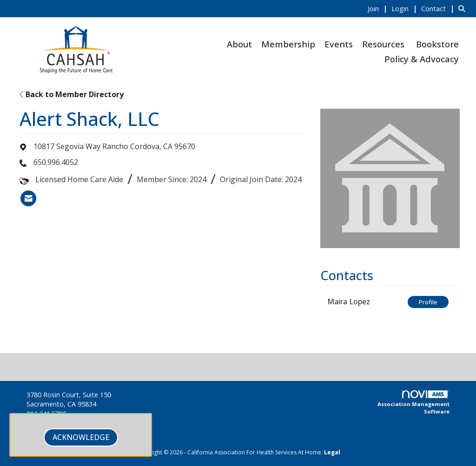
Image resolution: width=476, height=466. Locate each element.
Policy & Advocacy (422, 59)
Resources (383, 44)
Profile (428, 302)
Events (339, 44)
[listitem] (379, 8)
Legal (332, 452)
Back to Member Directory (72, 94)
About (239, 44)
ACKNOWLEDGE (81, 437)
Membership (288, 44)
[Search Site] (464, 8)
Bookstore (437, 44)
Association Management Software (413, 403)
